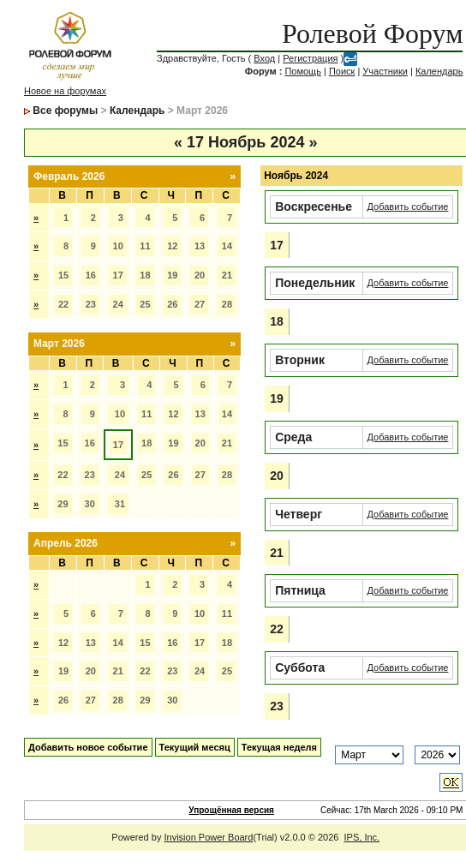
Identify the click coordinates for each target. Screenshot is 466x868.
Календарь (439, 71)
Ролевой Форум (372, 33)
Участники (385, 71)
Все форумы (65, 111)
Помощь (303, 71)
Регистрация (310, 58)
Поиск (342, 71)
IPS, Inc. (362, 837)
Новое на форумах (65, 91)
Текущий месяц (195, 747)
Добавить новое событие (88, 747)
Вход (264, 58)
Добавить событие (408, 207)
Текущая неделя (279, 747)
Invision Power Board (208, 837)
